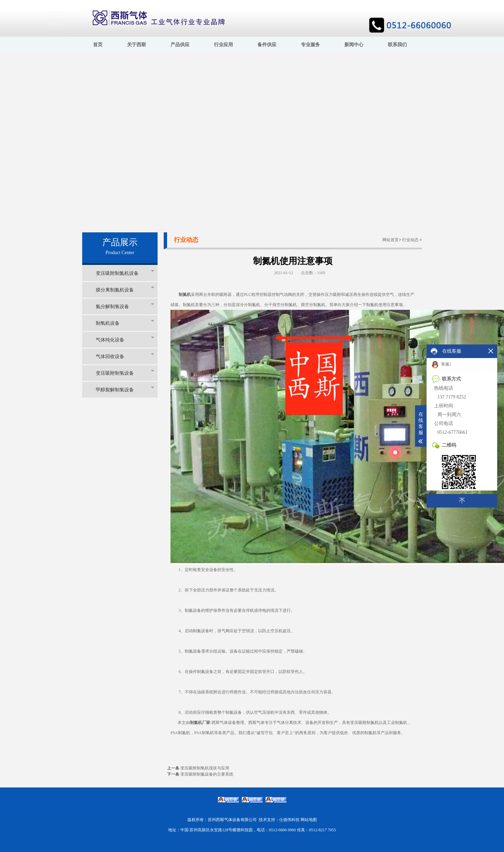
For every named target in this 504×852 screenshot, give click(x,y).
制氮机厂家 (200, 723)
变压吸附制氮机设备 (125, 273)
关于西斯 (137, 45)
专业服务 (310, 45)
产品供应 (180, 45)
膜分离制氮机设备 (125, 290)
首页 (98, 45)
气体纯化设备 (125, 340)
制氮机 (185, 295)
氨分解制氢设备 (125, 306)
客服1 (442, 365)
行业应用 (223, 45)
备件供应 (267, 45)
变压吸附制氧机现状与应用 (205, 768)
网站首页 (391, 240)
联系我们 (397, 45)
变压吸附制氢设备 (125, 373)
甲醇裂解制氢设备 (125, 389)
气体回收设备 (125, 356)
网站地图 (309, 820)
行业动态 (410, 240)
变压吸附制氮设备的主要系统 (207, 774)
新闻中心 (354, 45)
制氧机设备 (125, 323)
